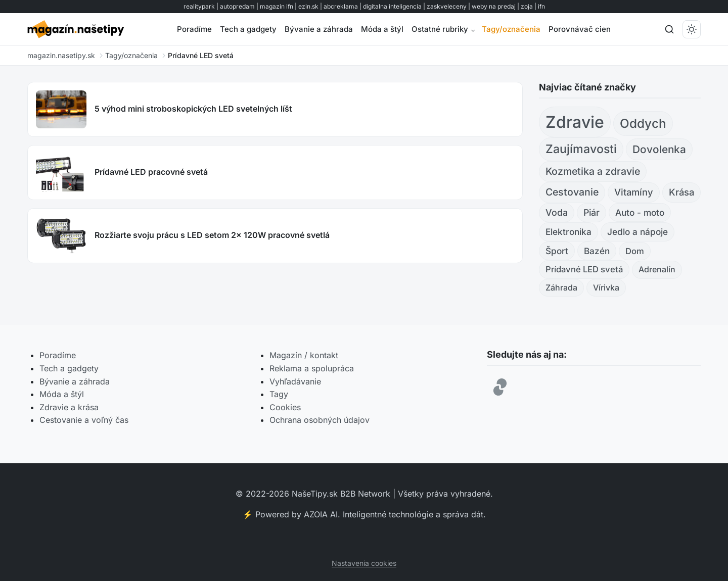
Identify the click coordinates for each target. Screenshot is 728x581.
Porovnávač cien (580, 29)
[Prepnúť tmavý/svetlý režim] (692, 29)
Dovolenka (659, 149)
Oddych (643, 123)
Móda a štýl (382, 29)
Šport (557, 251)
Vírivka (606, 287)
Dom (635, 251)
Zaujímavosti (581, 149)
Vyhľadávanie (295, 381)
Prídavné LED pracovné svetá (151, 172)
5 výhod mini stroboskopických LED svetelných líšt (193, 109)
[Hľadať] (669, 29)
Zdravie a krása (69, 407)
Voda (557, 212)
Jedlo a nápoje (638, 232)
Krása (681, 192)
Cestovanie (572, 192)
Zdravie (575, 122)
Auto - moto (640, 212)
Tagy (279, 394)
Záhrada (561, 287)
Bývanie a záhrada (319, 29)
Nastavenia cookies (364, 563)
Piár (591, 212)
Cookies (285, 407)
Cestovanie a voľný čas (84, 420)
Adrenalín (657, 269)
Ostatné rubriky (440, 29)
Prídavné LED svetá (584, 269)
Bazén (597, 251)
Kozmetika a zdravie (593, 171)
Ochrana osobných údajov (320, 420)
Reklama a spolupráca (312, 368)
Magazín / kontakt (304, 355)
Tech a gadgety (248, 29)
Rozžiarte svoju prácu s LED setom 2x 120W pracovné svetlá (212, 235)
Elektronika (568, 232)
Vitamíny (634, 192)
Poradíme (194, 29)
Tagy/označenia (511, 29)
